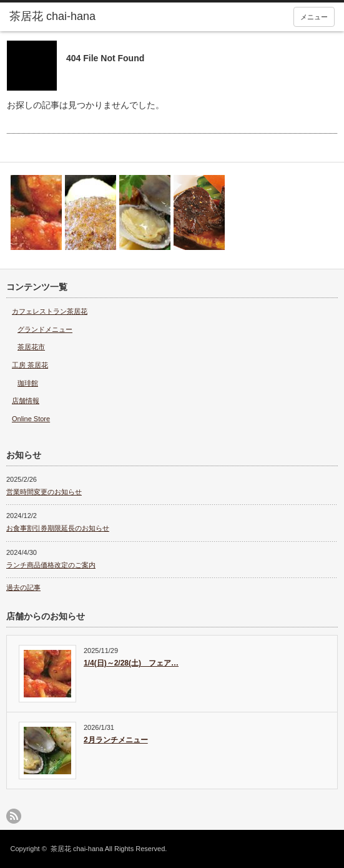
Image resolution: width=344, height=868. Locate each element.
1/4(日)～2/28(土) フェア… (131, 663)
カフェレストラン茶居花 (50, 311)
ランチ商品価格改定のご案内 (51, 565)
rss (14, 816)
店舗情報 (26, 401)
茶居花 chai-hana (77, 849)
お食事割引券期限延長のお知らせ (58, 528)
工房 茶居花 (30, 365)
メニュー (314, 17)
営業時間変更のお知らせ (44, 492)
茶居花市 (31, 347)
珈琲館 (28, 383)
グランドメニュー (45, 329)
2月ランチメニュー (116, 740)
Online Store (31, 419)
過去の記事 (23, 587)
